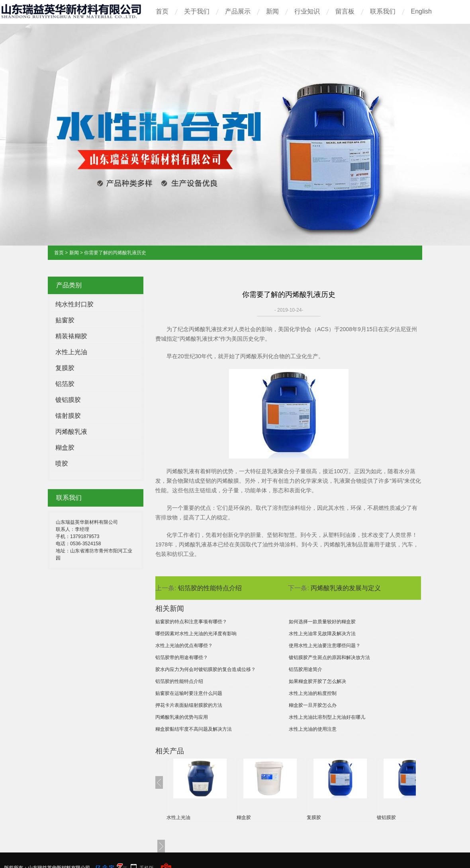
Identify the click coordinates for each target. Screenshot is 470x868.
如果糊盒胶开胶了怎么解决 (317, 681)
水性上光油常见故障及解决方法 (322, 634)
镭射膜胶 (68, 416)
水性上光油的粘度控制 (313, 693)
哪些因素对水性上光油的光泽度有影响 (196, 634)
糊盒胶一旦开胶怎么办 (313, 705)
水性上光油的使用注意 (313, 729)
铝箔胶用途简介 (305, 669)
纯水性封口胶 (74, 304)
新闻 (272, 11)
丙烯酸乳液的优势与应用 (182, 717)
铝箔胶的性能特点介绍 (210, 588)
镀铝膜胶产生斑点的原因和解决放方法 (329, 657)
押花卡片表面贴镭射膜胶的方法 (189, 705)
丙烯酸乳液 (71, 432)
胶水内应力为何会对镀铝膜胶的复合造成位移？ (206, 669)
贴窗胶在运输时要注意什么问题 (189, 693)
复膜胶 (65, 368)
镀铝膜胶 (68, 400)
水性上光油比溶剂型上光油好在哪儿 (327, 717)
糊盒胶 (65, 448)
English (421, 11)
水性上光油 (71, 352)
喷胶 (62, 463)
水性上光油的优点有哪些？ (184, 646)
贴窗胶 (65, 320)
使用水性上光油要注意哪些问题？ (325, 646)
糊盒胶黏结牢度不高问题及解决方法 (194, 729)
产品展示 (238, 11)
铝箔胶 (65, 384)
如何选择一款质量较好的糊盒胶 (322, 622)
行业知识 (307, 11)
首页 (162, 11)
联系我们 (383, 11)
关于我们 (197, 11)
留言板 (345, 11)
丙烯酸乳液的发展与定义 (346, 588)
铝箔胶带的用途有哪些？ (182, 657)
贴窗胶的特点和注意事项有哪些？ (191, 622)
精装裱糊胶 (71, 336)
